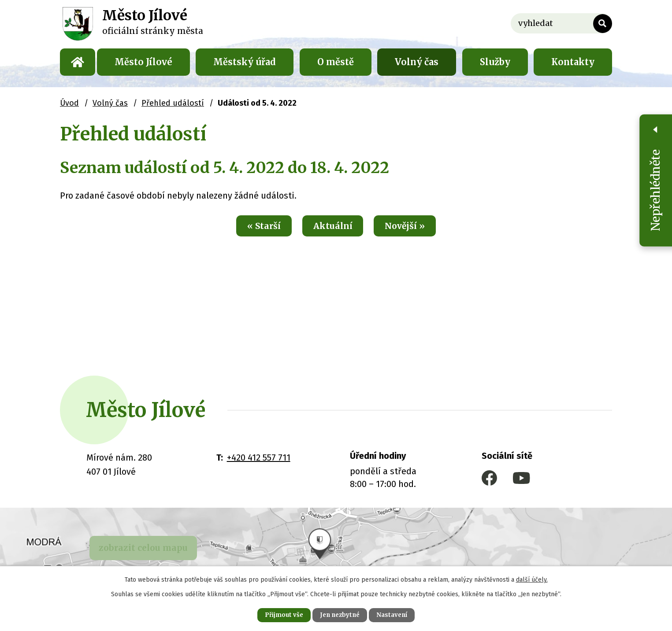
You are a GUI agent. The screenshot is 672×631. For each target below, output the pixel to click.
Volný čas (417, 62)
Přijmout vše (278, 614)
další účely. (532, 578)
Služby (495, 62)
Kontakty (573, 62)
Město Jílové (143, 62)
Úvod (78, 62)
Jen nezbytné (340, 614)
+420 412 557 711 (259, 458)
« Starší (257, 227)
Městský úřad (245, 62)
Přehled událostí (173, 103)
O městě (336, 62)
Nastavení (398, 614)
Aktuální (332, 227)
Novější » (411, 227)
